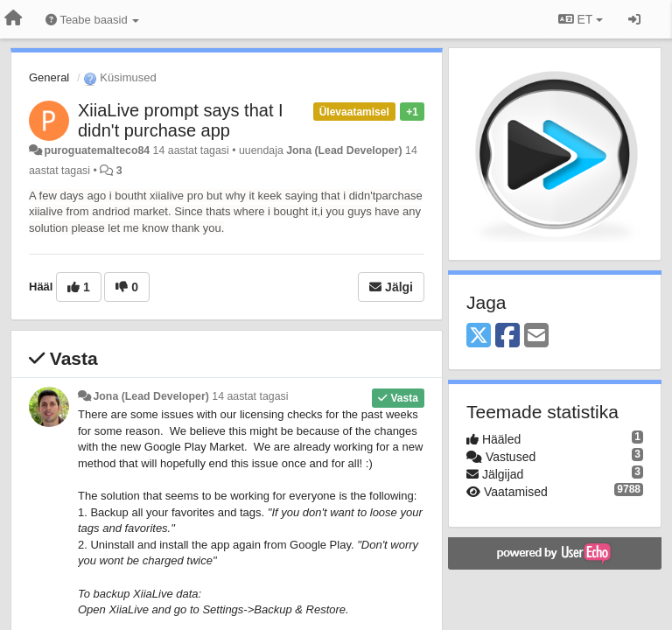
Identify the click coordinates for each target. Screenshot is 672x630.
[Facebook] (507, 336)
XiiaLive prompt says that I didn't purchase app (181, 120)
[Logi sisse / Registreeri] (634, 19)
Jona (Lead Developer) (344, 150)
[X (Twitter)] (479, 336)
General (49, 77)
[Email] (536, 336)
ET (581, 19)
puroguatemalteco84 (97, 150)
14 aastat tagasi (250, 396)
